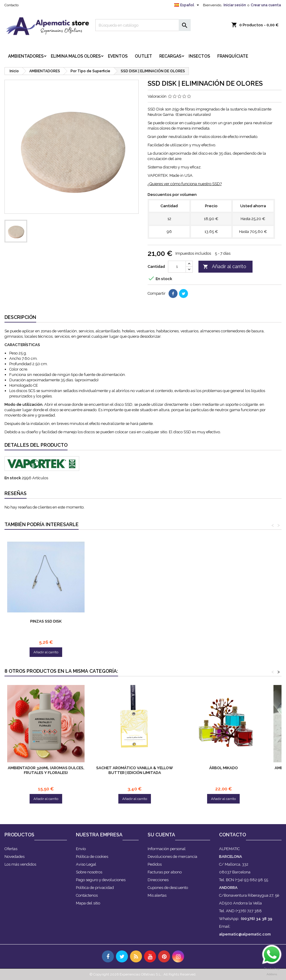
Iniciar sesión (235, 5)
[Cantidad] (177, 267)
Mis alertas (157, 895)
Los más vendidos (20, 864)
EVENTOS (118, 56)
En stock (13, 478)
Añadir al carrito (225, 267)
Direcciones (158, 880)
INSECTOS (199, 56)
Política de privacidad (95, 888)
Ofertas (11, 849)
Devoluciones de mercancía (172, 857)
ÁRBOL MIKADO (224, 768)
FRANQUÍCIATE (233, 56)
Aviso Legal (86, 864)
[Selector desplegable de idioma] (187, 5)
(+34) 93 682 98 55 (251, 880)
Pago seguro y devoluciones (101, 880)
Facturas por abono (165, 872)
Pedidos (155, 864)
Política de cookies (92, 857)
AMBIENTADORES (26, 56)
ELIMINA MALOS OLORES (76, 56)
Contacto (12, 5)
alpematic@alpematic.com (245, 934)
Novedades (14, 857)
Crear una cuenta (266, 5)
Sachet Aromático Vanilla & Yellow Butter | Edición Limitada (135, 770)
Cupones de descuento (168, 888)
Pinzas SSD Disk (135, 621)
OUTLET (143, 56)
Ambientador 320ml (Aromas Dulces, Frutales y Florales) (46, 770)
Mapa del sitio (88, 903)
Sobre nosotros (89, 872)
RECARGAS (170, 56)
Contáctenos (87, 895)
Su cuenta (161, 835)
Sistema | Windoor (46, 621)
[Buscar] (143, 25)
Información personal (167, 849)
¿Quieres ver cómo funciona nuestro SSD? (185, 184)
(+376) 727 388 (249, 911)
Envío (81, 849)
